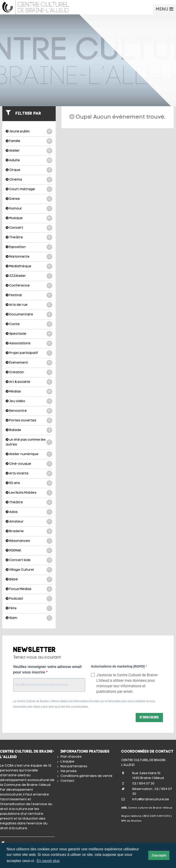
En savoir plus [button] (48, 861)
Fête (29, 608)
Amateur (29, 522)
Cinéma (29, 180)
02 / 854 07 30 (143, 784)
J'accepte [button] (159, 855)
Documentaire (29, 315)
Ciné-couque (29, 464)
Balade (29, 430)
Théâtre (29, 238)
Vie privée (69, 771)
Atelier (29, 151)
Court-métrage (29, 189)
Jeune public (29, 132)
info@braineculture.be (151, 800)
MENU (164, 9)
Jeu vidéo (29, 401)
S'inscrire (149, 718)
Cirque (29, 170)
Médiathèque (29, 266)
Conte (29, 324)
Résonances (29, 541)
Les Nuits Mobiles (29, 493)
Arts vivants (29, 474)
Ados (29, 512)
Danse (29, 199)
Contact (67, 781)
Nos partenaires (74, 766)
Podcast (29, 599)
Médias (29, 392)
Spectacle (29, 334)
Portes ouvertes (29, 421)
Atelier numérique (29, 454)
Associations (29, 344)
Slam (29, 618)
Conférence (29, 286)
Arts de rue (29, 305)
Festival (29, 295)
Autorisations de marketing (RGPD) (118, 666)
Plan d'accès (71, 757)
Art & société (29, 382)
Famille (29, 141)
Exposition (29, 247)
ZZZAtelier (29, 276)
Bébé (29, 580)
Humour (29, 209)
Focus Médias (29, 589)
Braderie (29, 531)
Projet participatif (29, 353)
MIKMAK (29, 551)
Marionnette (29, 257)
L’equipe (67, 762)
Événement (29, 363)
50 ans (29, 483)
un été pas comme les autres (29, 442)
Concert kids (29, 560)
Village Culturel (29, 570)
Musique (29, 218)
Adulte (29, 160)
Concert (29, 228)
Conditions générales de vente (87, 776)
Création (29, 372)
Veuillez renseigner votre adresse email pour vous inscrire (47, 669)
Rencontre (29, 411)
